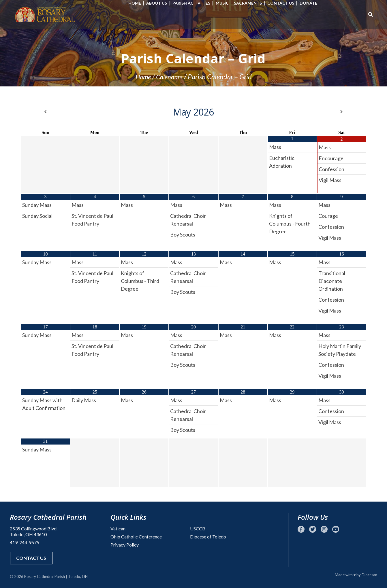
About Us (160, 3)
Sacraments (251, 3)
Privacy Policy (125, 545)
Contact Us (284, 3)
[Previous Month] (45, 112)
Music (225, 3)
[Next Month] (342, 112)
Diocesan (369, 575)
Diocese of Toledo (208, 537)
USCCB (198, 529)
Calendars (170, 76)
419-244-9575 (25, 542)
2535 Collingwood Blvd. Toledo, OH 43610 (34, 531)
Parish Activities (195, 3)
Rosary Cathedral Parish (45, 577)
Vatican (118, 529)
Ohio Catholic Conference (136, 537)
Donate (312, 3)
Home (138, 3)
